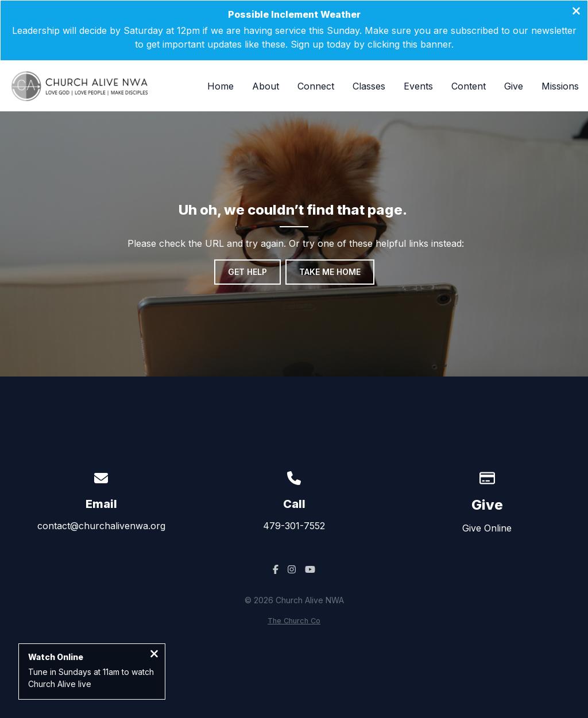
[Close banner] (576, 12)
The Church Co (294, 621)
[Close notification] (154, 655)
